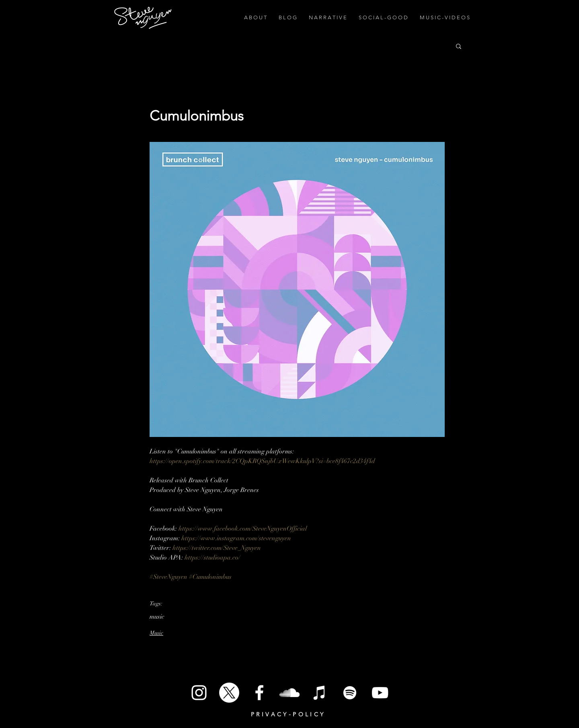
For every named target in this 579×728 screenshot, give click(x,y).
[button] (459, 46)
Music (156, 633)
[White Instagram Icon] (199, 693)
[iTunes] (320, 693)
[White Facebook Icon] (259, 693)
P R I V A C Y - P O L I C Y (287, 714)
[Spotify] (350, 693)
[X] (229, 693)
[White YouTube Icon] (380, 693)
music (157, 617)
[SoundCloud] (289, 693)
